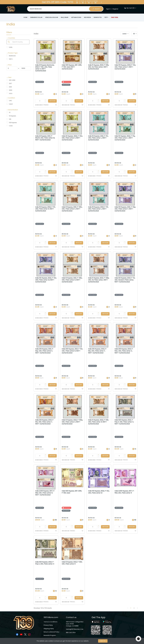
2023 (11, 94)
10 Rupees (12, 116)
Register (115, 9)
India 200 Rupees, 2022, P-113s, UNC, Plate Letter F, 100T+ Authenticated (98, 351)
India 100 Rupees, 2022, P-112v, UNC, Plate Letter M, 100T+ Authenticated (46, 280)
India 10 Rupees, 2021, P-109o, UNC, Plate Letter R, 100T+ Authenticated (72, 280)
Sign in (108, 9)
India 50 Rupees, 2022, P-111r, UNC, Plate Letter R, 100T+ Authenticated (45, 209)
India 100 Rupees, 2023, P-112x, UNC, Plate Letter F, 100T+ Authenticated (125, 67)
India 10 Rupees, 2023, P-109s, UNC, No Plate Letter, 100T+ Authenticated (99, 67)
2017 (10, 83)
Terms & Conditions (50, 622)
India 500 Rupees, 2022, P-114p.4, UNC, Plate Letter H (45, 563)
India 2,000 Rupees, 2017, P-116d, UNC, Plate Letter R (124, 492)
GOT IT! (103, 641)
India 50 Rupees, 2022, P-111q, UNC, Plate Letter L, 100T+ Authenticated (125, 138)
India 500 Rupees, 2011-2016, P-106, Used (72, 492)
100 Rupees (13, 123)
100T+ (106, 17)
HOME (25, 17)
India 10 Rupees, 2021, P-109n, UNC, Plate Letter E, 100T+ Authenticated (72, 209)
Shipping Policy (49, 629)
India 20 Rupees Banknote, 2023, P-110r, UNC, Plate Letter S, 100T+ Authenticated (45, 68)
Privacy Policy (48, 625)
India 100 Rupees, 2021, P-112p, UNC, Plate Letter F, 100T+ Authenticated (125, 209)
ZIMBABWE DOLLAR (36, 17)
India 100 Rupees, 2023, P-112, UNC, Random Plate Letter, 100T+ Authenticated (125, 280)
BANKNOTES (98, 17)
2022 (11, 90)
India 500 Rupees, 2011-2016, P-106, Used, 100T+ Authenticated (72, 67)
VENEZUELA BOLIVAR (52, 17)
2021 (10, 87)
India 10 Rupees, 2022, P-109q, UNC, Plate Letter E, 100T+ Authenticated (72, 422)
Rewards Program (50, 635)
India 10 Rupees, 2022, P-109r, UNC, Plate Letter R (72, 563)
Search (96, 9)
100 (10, 119)
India (11, 47)
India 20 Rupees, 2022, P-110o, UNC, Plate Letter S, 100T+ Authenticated (72, 138)
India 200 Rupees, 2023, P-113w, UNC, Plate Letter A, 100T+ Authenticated (124, 351)
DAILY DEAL (115, 17)
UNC (11, 101)
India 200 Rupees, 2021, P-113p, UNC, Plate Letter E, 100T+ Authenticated (44, 351)
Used (11, 104)
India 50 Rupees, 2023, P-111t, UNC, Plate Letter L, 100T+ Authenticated (98, 209)
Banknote (12, 56)
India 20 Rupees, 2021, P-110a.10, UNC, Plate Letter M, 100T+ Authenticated (45, 138)
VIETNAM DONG (76, 17)
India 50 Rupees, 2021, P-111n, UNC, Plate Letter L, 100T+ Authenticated (98, 138)
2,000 (11, 126)
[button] (19, 38)
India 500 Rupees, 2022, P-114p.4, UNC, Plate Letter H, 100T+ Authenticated (124, 422)
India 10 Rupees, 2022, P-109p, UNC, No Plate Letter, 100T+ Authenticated (99, 280)
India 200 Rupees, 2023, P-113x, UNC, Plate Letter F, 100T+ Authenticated (45, 422)
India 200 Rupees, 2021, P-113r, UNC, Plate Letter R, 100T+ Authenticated (72, 351)
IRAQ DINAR (65, 17)
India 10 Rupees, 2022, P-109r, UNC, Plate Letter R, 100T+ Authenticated (98, 422)
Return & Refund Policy (51, 632)
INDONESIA (87, 17)
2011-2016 (12, 80)
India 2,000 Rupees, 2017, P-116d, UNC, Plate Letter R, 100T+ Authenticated (45, 493)
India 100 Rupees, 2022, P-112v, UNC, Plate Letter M (99, 492)
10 (10, 112)
